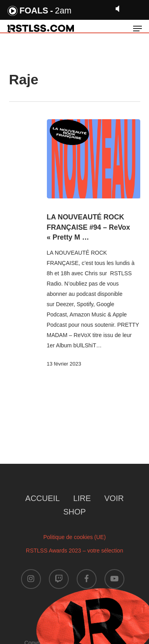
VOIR (114, 498)
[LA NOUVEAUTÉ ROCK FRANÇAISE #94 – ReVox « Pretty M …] (94, 159)
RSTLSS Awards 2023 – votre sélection (74, 551)
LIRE (82, 498)
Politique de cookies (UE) (74, 537)
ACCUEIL (43, 498)
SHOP (74, 512)
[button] (137, 29)
